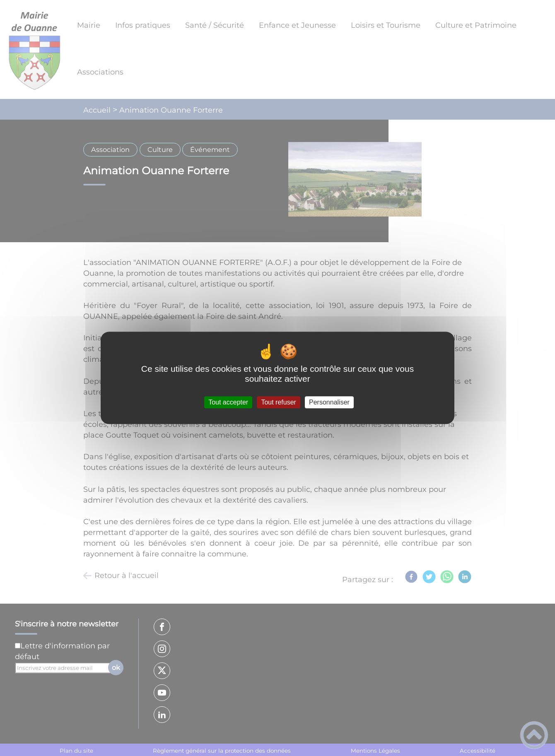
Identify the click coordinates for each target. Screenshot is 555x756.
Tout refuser (278, 402)
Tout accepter (228, 402)
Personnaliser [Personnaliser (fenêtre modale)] (329, 402)
